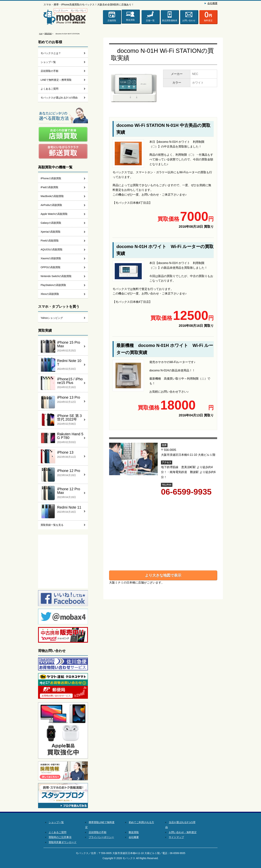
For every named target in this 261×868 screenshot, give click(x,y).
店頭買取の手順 (49, 71)
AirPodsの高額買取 (51, 205)
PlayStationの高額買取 (53, 285)
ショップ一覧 (48, 62)
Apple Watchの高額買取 (54, 214)
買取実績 (48, 34)
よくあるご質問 (49, 89)
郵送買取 (130, 19)
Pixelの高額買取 (50, 241)
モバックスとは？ (51, 53)
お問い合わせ (189, 21)
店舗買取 (112, 21)
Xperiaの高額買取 (51, 232)
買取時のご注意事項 (60, 837)
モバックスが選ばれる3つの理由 (59, 98)
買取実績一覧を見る (52, 525)
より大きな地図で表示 (163, 575)
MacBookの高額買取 (52, 196)
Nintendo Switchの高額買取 (56, 276)
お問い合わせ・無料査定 (183, 832)
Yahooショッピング (52, 318)
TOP (41, 34)
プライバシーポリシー (101, 837)
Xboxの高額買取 (50, 294)
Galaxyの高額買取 (51, 223)
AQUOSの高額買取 (52, 249)
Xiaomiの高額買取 (51, 258)
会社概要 (212, 3)
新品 (170, 21)
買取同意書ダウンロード (63, 842)
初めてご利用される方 (141, 822)
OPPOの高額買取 (51, 267)
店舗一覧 (150, 21)
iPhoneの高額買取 (51, 178)
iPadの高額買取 (49, 187)
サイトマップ (176, 837)
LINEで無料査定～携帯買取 (56, 80)
